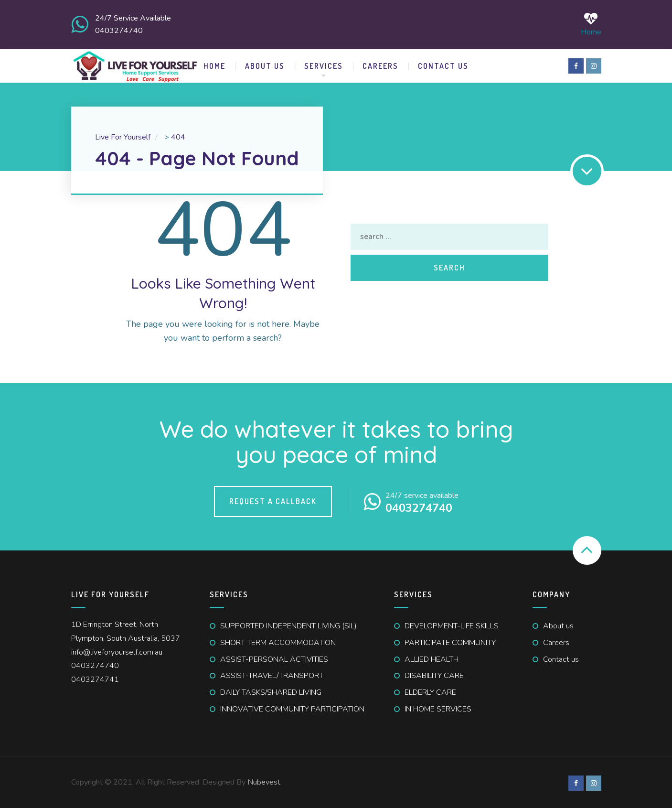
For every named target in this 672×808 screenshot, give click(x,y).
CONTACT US (443, 64)
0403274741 (95, 678)
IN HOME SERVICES (438, 707)
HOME (214, 64)
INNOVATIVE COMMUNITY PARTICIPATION (292, 707)
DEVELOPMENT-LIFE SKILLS (452, 624)
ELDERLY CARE (430, 690)
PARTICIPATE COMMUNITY (450, 641)
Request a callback (273, 500)
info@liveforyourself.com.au (117, 650)
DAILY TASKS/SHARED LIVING (271, 690)
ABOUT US (265, 64)
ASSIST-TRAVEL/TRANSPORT (272, 674)
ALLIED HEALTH (432, 657)
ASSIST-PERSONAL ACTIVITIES (274, 657)
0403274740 (95, 664)
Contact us (561, 657)
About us (558, 624)
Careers (380, 64)
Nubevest (264, 780)
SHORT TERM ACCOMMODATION (278, 641)
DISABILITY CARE (434, 674)
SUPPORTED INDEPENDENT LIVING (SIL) (288, 624)
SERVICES (324, 64)
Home (591, 24)
